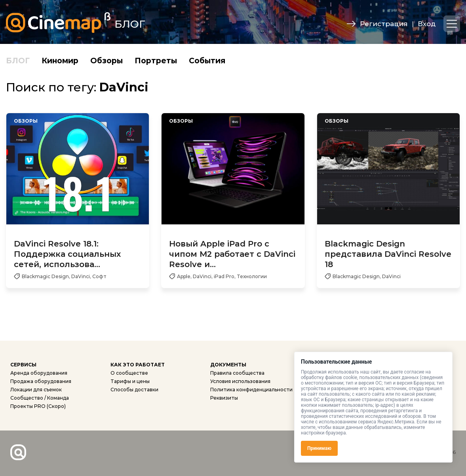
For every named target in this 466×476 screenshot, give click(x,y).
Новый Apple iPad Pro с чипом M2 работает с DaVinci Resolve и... (232, 254)
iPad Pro (224, 276)
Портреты (156, 61)
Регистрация (384, 24)
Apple (184, 276)
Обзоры (107, 61)
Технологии (252, 276)
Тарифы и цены (130, 381)
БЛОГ (18, 61)
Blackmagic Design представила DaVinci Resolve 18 (388, 254)
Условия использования (240, 381)
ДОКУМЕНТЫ (228, 365)
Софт (99, 276)
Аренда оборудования (39, 373)
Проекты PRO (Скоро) (38, 406)
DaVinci (81, 276)
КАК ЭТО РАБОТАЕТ (138, 365)
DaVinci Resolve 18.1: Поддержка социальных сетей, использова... (67, 254)
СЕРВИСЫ (23, 365)
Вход (427, 24)
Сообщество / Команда (40, 398)
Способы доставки (134, 390)
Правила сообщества (237, 373)
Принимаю (319, 448)
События (207, 61)
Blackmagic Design (45, 276)
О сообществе (129, 373)
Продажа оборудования (41, 381)
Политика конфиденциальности (251, 390)
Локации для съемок (36, 390)
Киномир (60, 61)
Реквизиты (224, 398)
